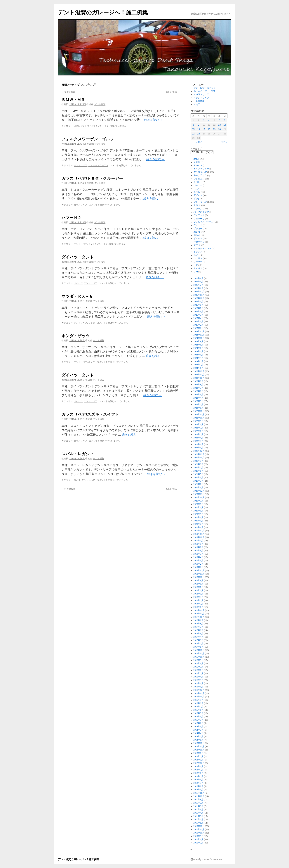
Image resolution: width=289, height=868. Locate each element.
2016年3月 (199, 680)
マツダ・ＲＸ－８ (77, 296)
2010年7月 (199, 843)
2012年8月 (199, 766)
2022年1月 (199, 448)
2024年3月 (199, 361)
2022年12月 (199, 411)
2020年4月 (199, 517)
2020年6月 (199, 511)
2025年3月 (199, 321)
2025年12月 (199, 292)
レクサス (198, 258)
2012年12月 (199, 763)
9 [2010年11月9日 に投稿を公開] (199, 125)
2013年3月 (199, 760)
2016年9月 (199, 660)
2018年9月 (199, 580)
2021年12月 (199, 451)
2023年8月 (199, 385)
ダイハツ (78, 283)
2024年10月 (199, 338)
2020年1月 (199, 527)
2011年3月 (199, 816)
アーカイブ (196, 149)
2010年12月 (199, 826)
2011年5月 (199, 810)
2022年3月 (199, 441)
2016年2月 (199, 683)
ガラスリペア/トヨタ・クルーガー (92, 178)
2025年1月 (199, 328)
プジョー (198, 229)
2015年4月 (199, 717)
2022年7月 (199, 428)
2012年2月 (199, 786)
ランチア (198, 252)
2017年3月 (199, 640)
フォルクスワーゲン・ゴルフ (88, 139)
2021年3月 (199, 481)
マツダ (92, 323)
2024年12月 (199, 331)
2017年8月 (199, 624)
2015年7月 (199, 707)
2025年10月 (199, 298)
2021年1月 (199, 487)
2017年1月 (199, 647)
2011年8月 (199, 800)
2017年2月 (199, 644)
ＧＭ (90, 244)
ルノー (197, 255)
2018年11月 (199, 574)
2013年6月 (199, 753)
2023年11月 (199, 375)
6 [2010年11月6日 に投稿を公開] (219, 120)
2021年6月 (199, 471)
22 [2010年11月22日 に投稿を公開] (193, 134)
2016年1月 (199, 687)
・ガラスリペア (201, 94)
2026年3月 (199, 282)
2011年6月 (199, 806)
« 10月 (199, 142)
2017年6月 (199, 630)
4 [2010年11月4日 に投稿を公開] (209, 120)
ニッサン (198, 209)
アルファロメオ (201, 169)
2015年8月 (199, 703)
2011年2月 (199, 819)
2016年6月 (199, 670)
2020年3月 (199, 521)
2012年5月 (199, 776)
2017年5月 (199, 634)
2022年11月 (199, 414)
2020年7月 (199, 507)
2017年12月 (199, 610)
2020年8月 (199, 504)
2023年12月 (199, 371)
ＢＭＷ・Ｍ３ (73, 100)
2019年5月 (199, 554)
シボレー (198, 182)
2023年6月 (199, 391)
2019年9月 (199, 541)
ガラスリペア (81, 205)
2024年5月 (199, 355)
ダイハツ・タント (78, 257)
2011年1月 (199, 823)
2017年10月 (199, 617)
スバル (77, 480)
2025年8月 (199, 305)
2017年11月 (199, 614)
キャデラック (200, 175)
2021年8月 (199, 464)
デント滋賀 (100, 104)
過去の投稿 (68, 92)
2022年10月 (199, 418)
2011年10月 (199, 796)
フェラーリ (199, 219)
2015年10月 (199, 697)
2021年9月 (199, 461)
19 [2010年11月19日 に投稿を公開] (214, 129)
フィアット (199, 215)
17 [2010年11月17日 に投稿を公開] (204, 129)
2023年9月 (199, 381)
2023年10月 (199, 378)
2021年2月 (199, 484)
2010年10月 (199, 833)
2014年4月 (199, 733)
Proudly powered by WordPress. (208, 859)
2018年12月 (199, 570)
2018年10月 (199, 577)
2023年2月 (199, 404)
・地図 (197, 104)
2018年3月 (199, 600)
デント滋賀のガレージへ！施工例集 (103, 12)
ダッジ (197, 199)
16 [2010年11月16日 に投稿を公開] (198, 129)
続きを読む (153, 120)
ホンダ (92, 362)
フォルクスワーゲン (98, 165)
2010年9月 (199, 836)
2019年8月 (199, 544)
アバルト (198, 165)
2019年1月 (199, 567)
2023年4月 (199, 398)
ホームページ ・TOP (204, 91)
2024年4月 (199, 358)
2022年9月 (199, 421)
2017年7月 (199, 627)
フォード (198, 225)
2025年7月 (199, 308)
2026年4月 (199, 278)
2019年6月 (199, 551)
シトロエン (199, 179)
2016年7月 (199, 667)
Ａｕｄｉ (198, 268)
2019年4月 (199, 557)
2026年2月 (199, 285)
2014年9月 (199, 727)
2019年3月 (199, 561)
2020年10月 (199, 497)
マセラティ (199, 242)
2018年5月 (199, 594)
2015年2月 (199, 723)
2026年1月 (199, 288)
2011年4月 (199, 813)
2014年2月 (199, 736)
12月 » (224, 142)
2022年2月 (199, 444)
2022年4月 (199, 438)
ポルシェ (198, 238)
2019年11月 (199, 534)
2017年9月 (199, 620)
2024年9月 (199, 341)
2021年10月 (199, 458)
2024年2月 (199, 365)
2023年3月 (199, 401)
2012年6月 (199, 773)
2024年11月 (199, 335)
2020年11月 (199, 494)
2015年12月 (199, 690)
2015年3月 (199, 720)
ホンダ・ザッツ (76, 336)
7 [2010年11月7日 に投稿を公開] (225, 120)
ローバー (198, 262)
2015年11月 (199, 693)
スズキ (197, 189)
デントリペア (87, 126)
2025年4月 (199, 318)
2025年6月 (199, 312)
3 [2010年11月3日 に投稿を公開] (204, 120)
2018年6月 (199, 590)
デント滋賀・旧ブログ (205, 88)
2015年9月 (199, 700)
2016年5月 (199, 673)
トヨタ (197, 205)
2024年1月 (199, 368)
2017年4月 (199, 637)
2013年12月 (199, 743)
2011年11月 (199, 793)
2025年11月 (199, 295)
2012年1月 (199, 790)
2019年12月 (199, 531)
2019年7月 (199, 547)
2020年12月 (199, 491)
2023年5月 (199, 395)
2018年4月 (199, 597)
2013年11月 (199, 746)
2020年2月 (199, 524)
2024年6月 (199, 351)
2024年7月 (199, 348)
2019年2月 (199, 564)
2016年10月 (199, 657)
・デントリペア (201, 98)
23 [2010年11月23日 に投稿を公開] (198, 134)
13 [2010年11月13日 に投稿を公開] (219, 125)
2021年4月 (199, 478)
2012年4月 (199, 780)
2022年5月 (199, 434)
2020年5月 (199, 514)
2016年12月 (199, 650)
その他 (197, 162)
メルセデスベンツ (202, 248)
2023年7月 (199, 388)
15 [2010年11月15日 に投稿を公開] (193, 129)
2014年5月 (199, 730)
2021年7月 (199, 468)
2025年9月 (199, 302)
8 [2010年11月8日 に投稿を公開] (193, 125)
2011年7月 (199, 803)
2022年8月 (199, 424)
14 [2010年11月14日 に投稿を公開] (225, 125)
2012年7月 (199, 770)
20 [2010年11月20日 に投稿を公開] (219, 129)
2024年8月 (199, 345)
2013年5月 (199, 756)
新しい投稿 (173, 92)
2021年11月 (199, 454)
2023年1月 (199, 408)
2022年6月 (199, 431)
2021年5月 (199, 474)
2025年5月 (199, 315)
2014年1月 (199, 740)
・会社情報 (199, 101)
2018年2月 (199, 604)
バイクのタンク (201, 212)
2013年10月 (199, 750)
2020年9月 (199, 501)
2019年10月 (199, 537)
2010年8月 (199, 839)
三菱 (196, 265)
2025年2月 (199, 325)
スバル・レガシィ (78, 454)
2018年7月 (199, 587)
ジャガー (198, 185)
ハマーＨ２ (71, 218)
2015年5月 (199, 713)
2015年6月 (199, 710)
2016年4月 (199, 677)
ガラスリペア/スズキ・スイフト (90, 414)
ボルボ (197, 235)
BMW (77, 126)
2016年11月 (199, 653)
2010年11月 (199, 829)
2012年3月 (199, 783)
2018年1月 (199, 607)
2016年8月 (199, 663)
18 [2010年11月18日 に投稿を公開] (209, 129)
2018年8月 (199, 584)
